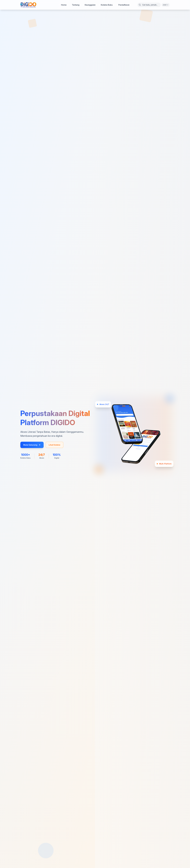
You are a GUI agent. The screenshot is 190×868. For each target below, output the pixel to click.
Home (64, 5)
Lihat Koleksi (54, 445)
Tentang (76, 5)
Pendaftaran (124, 5)
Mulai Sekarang (32, 445)
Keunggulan (90, 5)
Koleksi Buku (107, 5)
